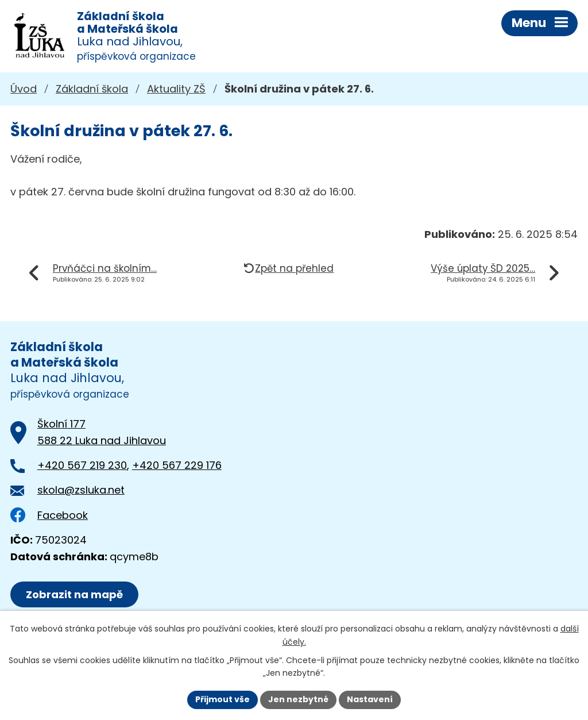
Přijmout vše (223, 699)
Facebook (49, 515)
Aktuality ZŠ (176, 89)
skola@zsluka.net (81, 490)
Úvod (24, 89)
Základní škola (92, 89)
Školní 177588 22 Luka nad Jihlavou (102, 432)
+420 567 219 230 (82, 465)
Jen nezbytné (298, 699)
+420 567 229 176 (177, 465)
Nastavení (370, 699)
